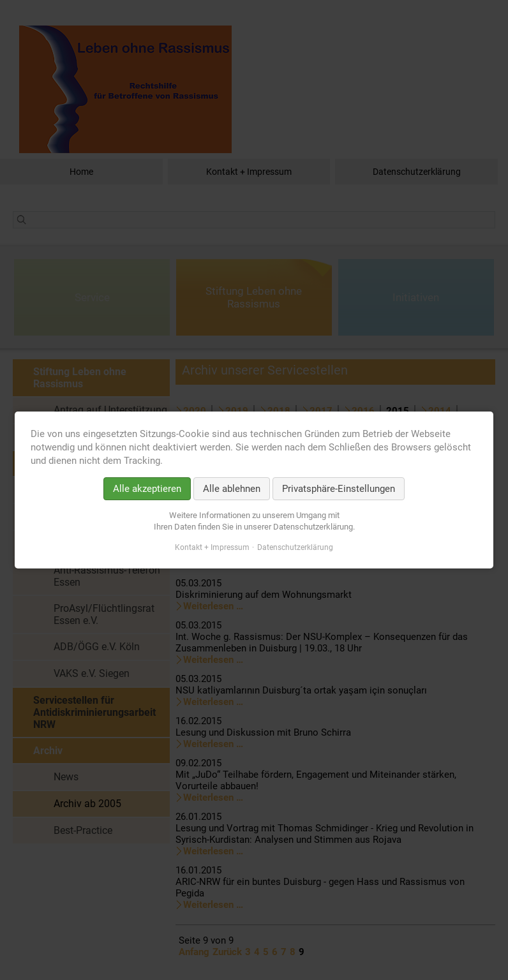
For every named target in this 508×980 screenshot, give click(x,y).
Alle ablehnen (232, 489)
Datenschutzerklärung (295, 547)
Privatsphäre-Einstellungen (339, 489)
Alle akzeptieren (147, 489)
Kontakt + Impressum (212, 547)
